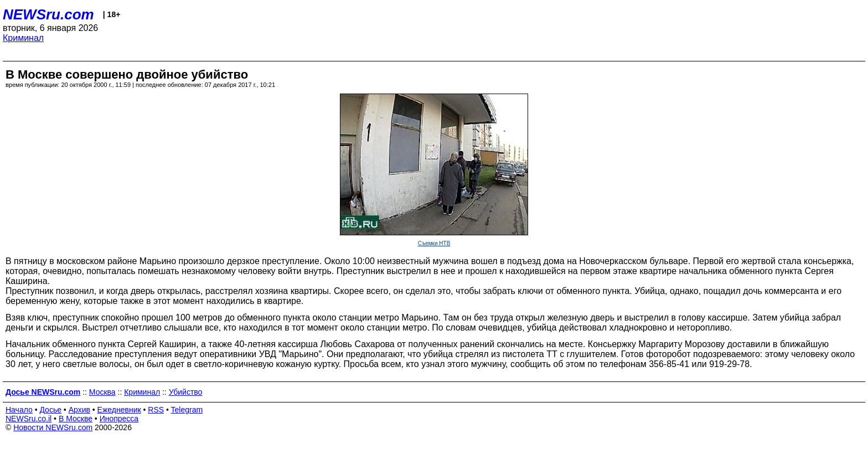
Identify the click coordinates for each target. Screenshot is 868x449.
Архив (79, 410)
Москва (102, 392)
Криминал (23, 38)
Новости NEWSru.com (53, 427)
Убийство (186, 392)
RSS (156, 410)
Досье (50, 410)
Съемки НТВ (434, 243)
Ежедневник (119, 410)
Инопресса (119, 419)
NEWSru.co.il (29, 419)
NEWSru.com (48, 14)
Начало (19, 410)
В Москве (76, 419)
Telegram (187, 410)
